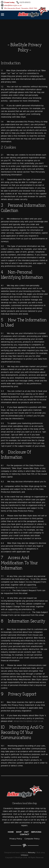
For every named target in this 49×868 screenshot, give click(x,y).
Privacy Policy (16, 839)
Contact (24, 834)
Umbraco (24, 855)
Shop (19, 832)
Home (11, 832)
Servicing (36, 832)
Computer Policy (32, 839)
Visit (26, 832)
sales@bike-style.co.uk (13, 5)
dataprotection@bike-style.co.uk (16, 612)
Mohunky (32, 852)
